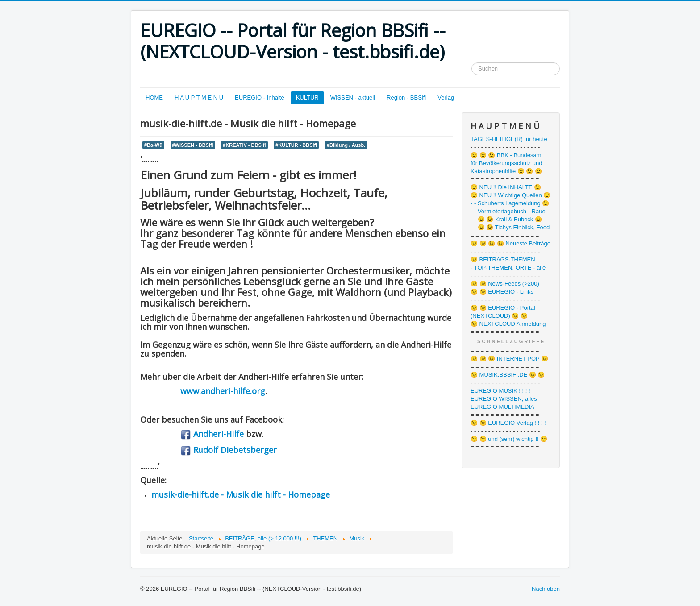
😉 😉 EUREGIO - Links (502, 292)
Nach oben (546, 589)
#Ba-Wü (153, 145)
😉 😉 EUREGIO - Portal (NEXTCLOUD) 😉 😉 (503, 312)
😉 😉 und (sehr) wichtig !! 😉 (509, 439)
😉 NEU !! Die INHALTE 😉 (506, 187)
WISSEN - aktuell (353, 98)
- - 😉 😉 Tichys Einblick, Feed (510, 227)
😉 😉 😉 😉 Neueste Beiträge (510, 243)
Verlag (446, 98)
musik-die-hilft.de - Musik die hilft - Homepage (241, 494)
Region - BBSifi (406, 98)
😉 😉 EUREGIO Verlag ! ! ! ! (508, 423)
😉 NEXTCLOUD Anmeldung (508, 324)
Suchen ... (472, 63)
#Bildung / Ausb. (346, 145)
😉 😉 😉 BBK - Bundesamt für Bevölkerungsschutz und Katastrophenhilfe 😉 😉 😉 (507, 163)
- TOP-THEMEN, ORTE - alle (508, 268)
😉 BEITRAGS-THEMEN (503, 259)
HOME (154, 98)
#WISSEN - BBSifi (193, 145)
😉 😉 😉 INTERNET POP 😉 (509, 359)
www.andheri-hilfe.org (223, 391)
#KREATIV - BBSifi (244, 145)
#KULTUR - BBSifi (296, 145)
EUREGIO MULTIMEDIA (502, 407)
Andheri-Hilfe (212, 434)
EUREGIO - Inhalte (260, 98)
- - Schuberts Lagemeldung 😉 (510, 203)
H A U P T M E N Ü (199, 98)
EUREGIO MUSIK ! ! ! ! (500, 391)
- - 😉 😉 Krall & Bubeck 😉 (506, 219)
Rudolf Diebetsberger (229, 450)
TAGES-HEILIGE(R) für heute (509, 139)
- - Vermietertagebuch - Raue (508, 211)
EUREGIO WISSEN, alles (504, 399)
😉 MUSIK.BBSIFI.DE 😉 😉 (508, 375)
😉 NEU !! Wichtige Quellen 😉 (510, 195)
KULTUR (307, 98)
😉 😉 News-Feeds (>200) (505, 284)
